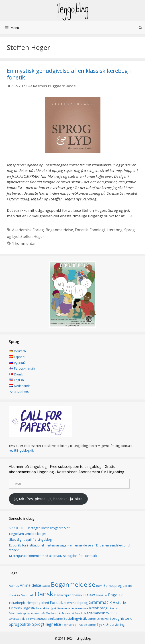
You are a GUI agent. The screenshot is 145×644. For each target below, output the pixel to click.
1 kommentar (24, 243)
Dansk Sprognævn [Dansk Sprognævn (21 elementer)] (68, 595)
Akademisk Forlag (28, 230)
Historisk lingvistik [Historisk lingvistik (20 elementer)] (22, 608)
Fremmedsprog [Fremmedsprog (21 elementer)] (76, 603)
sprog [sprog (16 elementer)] (92, 619)
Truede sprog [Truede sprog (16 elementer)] (86, 625)
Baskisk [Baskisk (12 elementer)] (46, 586)
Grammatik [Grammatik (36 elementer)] (100, 602)
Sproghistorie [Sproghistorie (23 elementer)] (121, 618)
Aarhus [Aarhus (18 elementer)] (14, 586)
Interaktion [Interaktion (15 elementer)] (43, 608)
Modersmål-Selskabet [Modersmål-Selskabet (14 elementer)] (60, 613)
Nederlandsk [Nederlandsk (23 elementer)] (94, 613)
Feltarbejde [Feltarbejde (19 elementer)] (17, 603)
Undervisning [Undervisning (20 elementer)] (115, 624)
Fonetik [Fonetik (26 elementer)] (56, 602)
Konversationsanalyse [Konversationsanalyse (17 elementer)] (73, 608)
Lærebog (115, 230)
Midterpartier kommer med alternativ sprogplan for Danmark (53, 556)
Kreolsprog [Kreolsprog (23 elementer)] (98, 608)
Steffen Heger (32, 236)
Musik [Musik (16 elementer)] (79, 613)
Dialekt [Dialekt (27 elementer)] (89, 595)
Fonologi (97, 230)
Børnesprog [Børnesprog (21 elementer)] (113, 585)
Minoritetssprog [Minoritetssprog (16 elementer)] (20, 613)
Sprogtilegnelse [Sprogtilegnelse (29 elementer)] (47, 624)
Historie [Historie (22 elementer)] (119, 603)
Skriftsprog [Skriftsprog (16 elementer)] (55, 619)
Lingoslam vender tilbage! (27, 534)
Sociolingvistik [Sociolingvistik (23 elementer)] (75, 618)
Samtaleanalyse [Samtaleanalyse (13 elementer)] (37, 619)
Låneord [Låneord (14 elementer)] (114, 608)
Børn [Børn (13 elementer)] (99, 586)
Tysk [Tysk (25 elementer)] (100, 624)
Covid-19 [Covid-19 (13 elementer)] (14, 595)
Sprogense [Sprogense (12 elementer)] (103, 619)
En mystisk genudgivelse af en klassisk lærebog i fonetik (69, 74)
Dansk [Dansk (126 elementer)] (44, 594)
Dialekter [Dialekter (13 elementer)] (102, 595)
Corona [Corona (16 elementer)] (128, 586)
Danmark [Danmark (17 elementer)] (27, 595)
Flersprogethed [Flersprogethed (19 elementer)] (38, 603)
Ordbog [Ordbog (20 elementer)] (112, 613)
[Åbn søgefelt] (140, 28)
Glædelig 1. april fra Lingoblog (30, 539)
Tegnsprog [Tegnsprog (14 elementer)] (69, 625)
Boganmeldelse (59, 230)
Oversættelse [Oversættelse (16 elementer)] (18, 619)
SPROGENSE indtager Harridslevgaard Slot (39, 528)
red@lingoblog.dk (21, 450)
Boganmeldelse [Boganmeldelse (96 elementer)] (73, 584)
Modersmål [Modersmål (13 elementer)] (38, 613)
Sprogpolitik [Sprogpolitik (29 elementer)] (20, 624)
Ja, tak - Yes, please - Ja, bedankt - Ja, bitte (48, 499)
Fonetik (81, 230)
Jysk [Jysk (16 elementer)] (54, 608)
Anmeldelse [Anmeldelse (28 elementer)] (30, 585)
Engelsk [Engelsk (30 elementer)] (115, 595)
